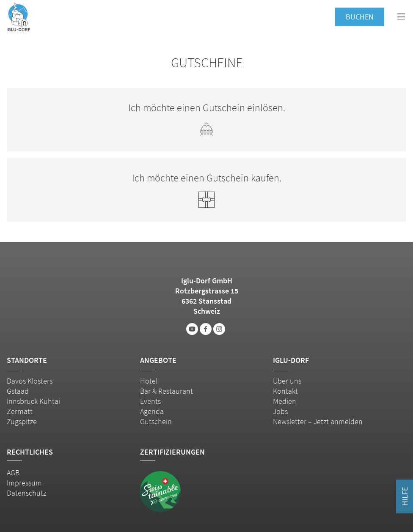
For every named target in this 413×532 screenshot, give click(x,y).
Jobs (280, 411)
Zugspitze (22, 421)
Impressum (24, 483)
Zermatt (20, 411)
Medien (285, 401)
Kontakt (285, 391)
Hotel (149, 381)
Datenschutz (26, 493)
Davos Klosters (30, 381)
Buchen (360, 17)
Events (150, 401)
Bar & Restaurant (167, 391)
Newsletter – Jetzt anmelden (318, 421)
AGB (13, 473)
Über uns (287, 381)
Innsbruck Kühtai (33, 401)
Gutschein (156, 421)
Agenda (152, 411)
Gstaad (18, 391)
